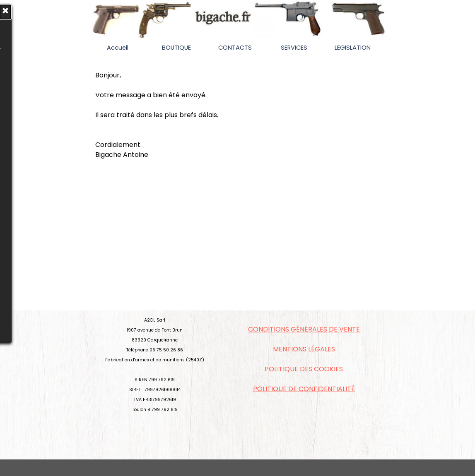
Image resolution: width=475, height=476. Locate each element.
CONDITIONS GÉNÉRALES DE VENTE (304, 329)
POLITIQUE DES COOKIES (304, 369)
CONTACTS (235, 48)
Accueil (118, 48)
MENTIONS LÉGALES (304, 349)
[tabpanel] (238, 115)
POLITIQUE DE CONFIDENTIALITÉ (304, 389)
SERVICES (294, 48)
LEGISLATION (353, 48)
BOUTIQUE (176, 48)
